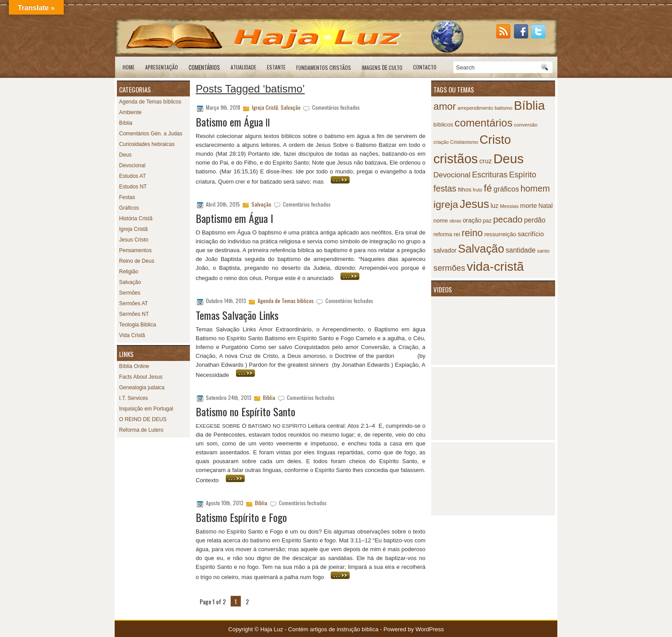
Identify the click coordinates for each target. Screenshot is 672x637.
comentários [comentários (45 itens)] (484, 123)
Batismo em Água (233, 122)
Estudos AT (132, 176)
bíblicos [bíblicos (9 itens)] (443, 125)
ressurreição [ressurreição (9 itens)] (500, 234)
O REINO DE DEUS (143, 419)
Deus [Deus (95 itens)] (508, 159)
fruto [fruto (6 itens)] (477, 190)
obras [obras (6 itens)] (455, 221)
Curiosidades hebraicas (147, 144)
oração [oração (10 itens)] (472, 221)
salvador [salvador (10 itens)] (445, 251)
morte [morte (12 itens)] (529, 205)
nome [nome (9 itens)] (441, 221)
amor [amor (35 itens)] (445, 106)
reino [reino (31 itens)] (472, 233)
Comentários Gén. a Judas (151, 134)
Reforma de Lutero (141, 430)
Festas (127, 197)
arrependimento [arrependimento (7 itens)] (475, 108)
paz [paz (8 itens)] (487, 221)
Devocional (132, 165)
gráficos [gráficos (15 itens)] (506, 189)
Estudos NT (133, 187)
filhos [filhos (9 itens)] (465, 190)
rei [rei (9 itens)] (457, 234)
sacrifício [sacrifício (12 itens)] (531, 234)
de (382, 67)
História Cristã (136, 219)
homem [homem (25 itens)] (535, 188)
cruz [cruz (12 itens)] (486, 161)
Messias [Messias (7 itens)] (509, 206)
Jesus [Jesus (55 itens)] (474, 204)
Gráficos (129, 208)
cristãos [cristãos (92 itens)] (456, 159)
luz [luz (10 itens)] (494, 206)
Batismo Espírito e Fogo (241, 517)
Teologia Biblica (137, 325)
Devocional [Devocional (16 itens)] (452, 175)
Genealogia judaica (142, 388)
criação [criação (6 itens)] (441, 142)
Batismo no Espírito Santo (245, 411)
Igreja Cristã (133, 229)
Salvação (130, 282)
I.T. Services (133, 398)
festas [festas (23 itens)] (445, 188)
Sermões (130, 293)
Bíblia (126, 123)
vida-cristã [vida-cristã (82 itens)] (495, 266)
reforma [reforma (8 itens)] (443, 234)
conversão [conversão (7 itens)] (526, 125)
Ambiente (130, 112)
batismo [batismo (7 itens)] (503, 108)
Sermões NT (134, 314)
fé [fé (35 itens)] (488, 188)
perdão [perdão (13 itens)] (535, 220)
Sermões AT (133, 303)
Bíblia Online (134, 366)
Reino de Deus (137, 261)
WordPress (429, 629)
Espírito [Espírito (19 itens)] (523, 175)
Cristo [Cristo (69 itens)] (495, 140)
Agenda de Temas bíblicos (150, 102)
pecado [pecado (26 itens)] (508, 219)
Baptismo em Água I (234, 218)
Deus (125, 155)
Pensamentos (135, 250)
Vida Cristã (132, 335)
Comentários (204, 67)
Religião (129, 272)
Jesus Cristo (134, 240)
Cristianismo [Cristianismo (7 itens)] (464, 142)
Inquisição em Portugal (146, 409)
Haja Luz (272, 629)
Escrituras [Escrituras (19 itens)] (490, 175)
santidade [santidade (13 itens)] (521, 250)
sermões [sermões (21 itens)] (449, 268)
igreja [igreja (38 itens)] (446, 204)
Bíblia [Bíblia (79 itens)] (529, 106)
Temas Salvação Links (237, 315)
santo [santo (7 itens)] (543, 251)
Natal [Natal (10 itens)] (545, 206)
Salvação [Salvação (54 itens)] (481, 249)
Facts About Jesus (141, 377)
